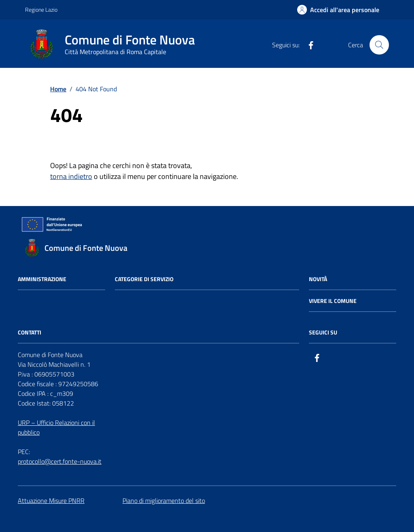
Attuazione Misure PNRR (51, 500)
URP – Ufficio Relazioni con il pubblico (56, 427)
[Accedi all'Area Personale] (338, 10)
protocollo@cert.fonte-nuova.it (60, 461)
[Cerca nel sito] (379, 45)
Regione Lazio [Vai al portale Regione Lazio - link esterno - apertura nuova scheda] (41, 9)
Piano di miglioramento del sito (164, 500)
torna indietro (71, 176)
